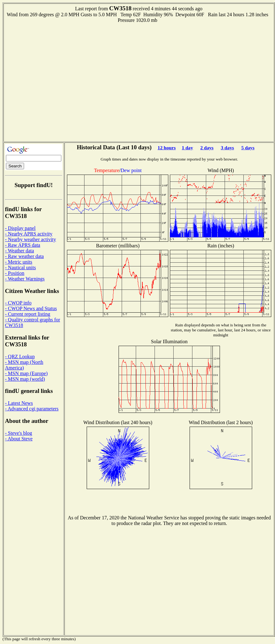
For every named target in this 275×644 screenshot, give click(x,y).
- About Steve (19, 439)
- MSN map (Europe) (26, 373)
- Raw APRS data (23, 245)
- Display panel (20, 228)
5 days (248, 148)
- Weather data (20, 251)
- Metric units (19, 262)
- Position (15, 273)
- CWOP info (18, 303)
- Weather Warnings (25, 279)
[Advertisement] (59, 82)
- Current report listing (28, 314)
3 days (227, 148)
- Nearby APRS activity (29, 234)
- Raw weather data (24, 256)
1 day (187, 148)
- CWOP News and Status (31, 308)
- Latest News (19, 403)
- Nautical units (20, 268)
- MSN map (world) (25, 379)
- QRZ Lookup (20, 357)
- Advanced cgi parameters (32, 409)
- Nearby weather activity (31, 239)
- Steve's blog (18, 433)
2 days (207, 148)
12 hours (167, 148)
